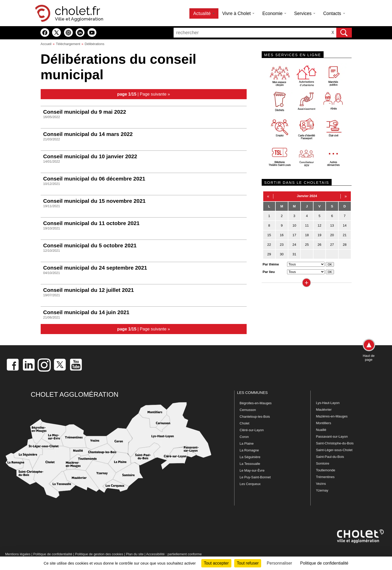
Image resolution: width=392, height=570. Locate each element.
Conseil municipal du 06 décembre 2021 (94, 179)
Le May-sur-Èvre (252, 470)
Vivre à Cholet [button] (238, 13)
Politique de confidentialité (53, 554)
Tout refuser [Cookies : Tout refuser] (248, 563)
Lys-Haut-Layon (328, 403)
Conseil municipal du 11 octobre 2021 (91, 223)
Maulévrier (324, 410)
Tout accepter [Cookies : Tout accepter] (216, 563)
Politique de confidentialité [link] (324, 563)
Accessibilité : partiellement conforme (174, 554)
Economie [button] (274, 13)
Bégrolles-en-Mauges (256, 403)
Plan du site (135, 554)
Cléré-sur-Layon (252, 430)
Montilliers (323, 423)
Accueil (46, 44)
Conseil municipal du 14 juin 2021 (86, 312)
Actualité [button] (204, 13)
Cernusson (248, 410)
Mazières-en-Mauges (332, 416)
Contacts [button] (334, 13)
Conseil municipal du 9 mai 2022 (85, 112)
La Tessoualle (250, 464)
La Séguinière (250, 457)
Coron (244, 437)
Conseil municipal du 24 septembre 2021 (95, 268)
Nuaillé (321, 430)
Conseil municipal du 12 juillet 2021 (89, 290)
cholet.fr (77, 11)
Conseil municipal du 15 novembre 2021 (94, 201)
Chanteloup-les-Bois (255, 417)
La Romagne (249, 450)
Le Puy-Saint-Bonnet (255, 477)
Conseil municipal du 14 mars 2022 (88, 134)
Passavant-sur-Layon (332, 436)
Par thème (271, 264)
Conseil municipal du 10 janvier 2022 (90, 156)
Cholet (245, 423)
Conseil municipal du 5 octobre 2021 (90, 245)
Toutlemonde (325, 470)
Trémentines (325, 477)
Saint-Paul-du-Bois (330, 457)
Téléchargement (68, 44)
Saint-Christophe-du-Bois (335, 443)
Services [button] (305, 13)
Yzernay (322, 490)
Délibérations (95, 44)
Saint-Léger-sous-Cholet (334, 450)
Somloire (322, 463)
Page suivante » (155, 94)
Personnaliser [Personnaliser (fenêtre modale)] (280, 563)
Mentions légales (18, 554)
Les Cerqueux (250, 484)
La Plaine (247, 443)
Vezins (321, 484)
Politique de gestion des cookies (99, 554)
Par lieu (269, 272)
